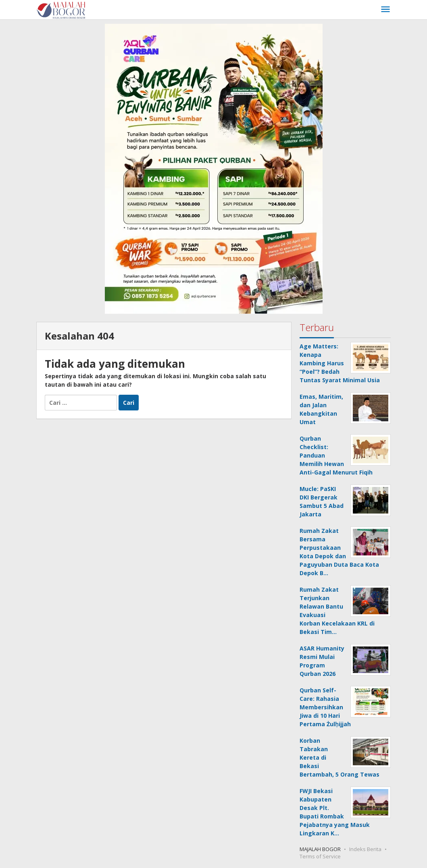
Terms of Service (320, 856)
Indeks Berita (365, 849)
